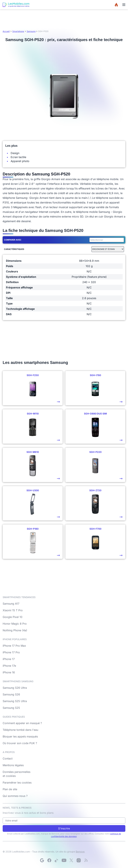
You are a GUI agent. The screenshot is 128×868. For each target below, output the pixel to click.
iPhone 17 (9, 659)
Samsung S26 (11, 694)
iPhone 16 (9, 672)
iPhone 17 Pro (11, 652)
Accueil (6, 31)
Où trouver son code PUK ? (20, 743)
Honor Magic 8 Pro (15, 624)
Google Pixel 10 (12, 617)
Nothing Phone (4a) (15, 630)
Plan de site (10, 789)
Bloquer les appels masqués (20, 736)
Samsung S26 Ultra (15, 688)
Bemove (80, 852)
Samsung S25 (11, 708)
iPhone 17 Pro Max (14, 646)
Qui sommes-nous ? (15, 796)
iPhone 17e (9, 666)
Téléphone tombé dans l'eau (20, 730)
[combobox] (106, 240)
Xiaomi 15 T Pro (13, 610)
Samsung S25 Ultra (15, 701)
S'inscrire (64, 828)
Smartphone (18, 31)
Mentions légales (13, 765)
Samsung (31, 31)
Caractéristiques (14, 249)
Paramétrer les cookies (17, 783)
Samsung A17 (11, 604)
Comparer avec (13, 240)
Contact (8, 758)
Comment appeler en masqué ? (22, 723)
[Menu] (124, 5)
